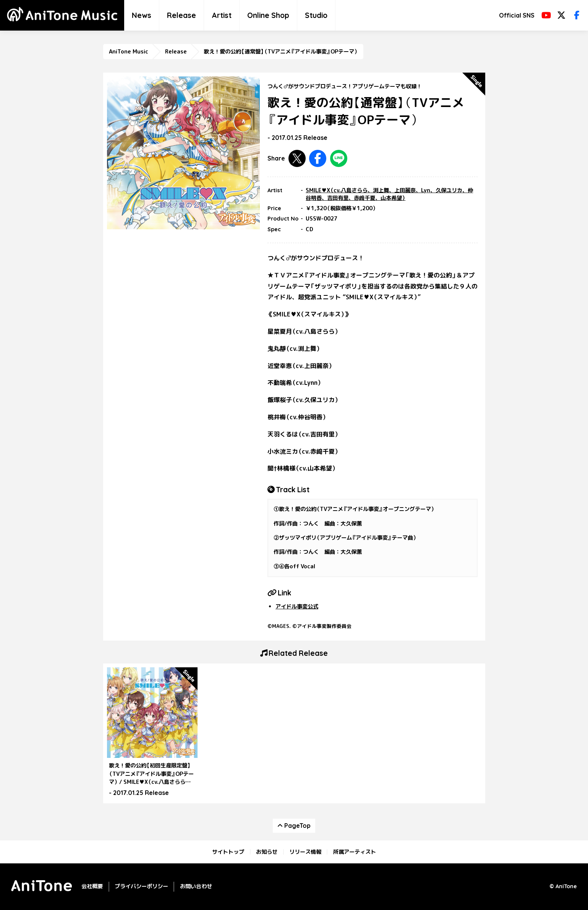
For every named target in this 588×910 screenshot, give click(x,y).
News (142, 15)
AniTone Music (129, 52)
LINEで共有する (339, 158)
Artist (222, 15)
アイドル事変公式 (297, 607)
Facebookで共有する (318, 158)
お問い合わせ (196, 886)
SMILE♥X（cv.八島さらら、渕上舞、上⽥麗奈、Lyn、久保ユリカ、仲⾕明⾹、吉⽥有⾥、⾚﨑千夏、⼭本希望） (389, 194)
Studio (316, 15)
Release (181, 15)
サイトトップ (228, 852)
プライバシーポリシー (141, 886)
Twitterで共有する (297, 158)
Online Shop (268, 15)
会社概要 (92, 886)
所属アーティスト (355, 852)
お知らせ (267, 852)
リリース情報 (305, 852)
